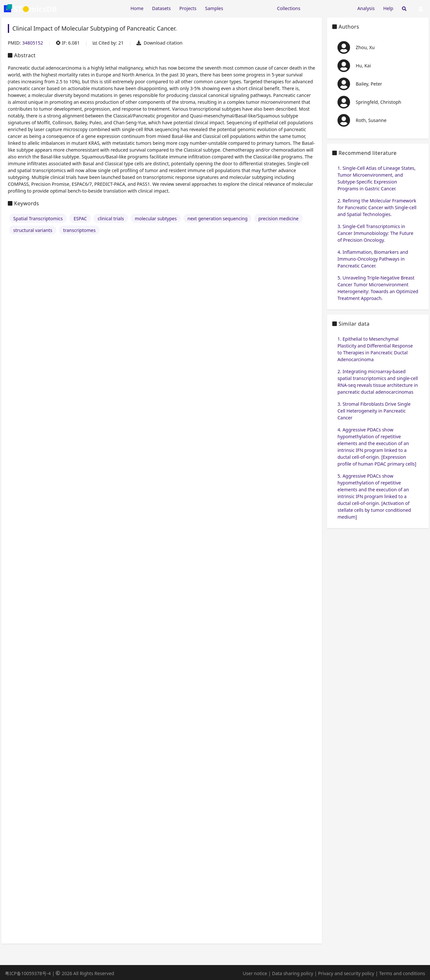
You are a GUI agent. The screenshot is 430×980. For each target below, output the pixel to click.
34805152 (33, 43)
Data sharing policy (293, 973)
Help (388, 8)
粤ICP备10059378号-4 (28, 973)
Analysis (366, 8)
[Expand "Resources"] (250, 8)
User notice (255, 973)
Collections (289, 8)
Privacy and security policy (346, 973)
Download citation (159, 43)
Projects (188, 8)
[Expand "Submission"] (329, 8)
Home (137, 8)
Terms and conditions (402, 973)
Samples (214, 8)
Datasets (161, 8)
